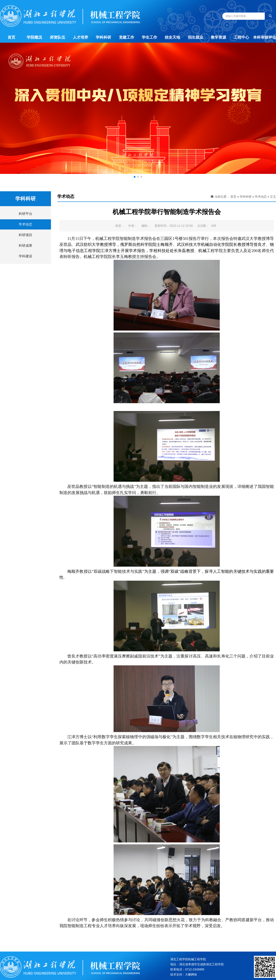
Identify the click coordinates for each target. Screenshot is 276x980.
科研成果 (25, 246)
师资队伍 (58, 37)
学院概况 (34, 37)
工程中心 (241, 37)
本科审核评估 (265, 37)
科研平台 (25, 214)
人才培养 (80, 37)
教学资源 (218, 37)
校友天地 (172, 37)
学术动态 (25, 224)
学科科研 (103, 37)
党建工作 (127, 37)
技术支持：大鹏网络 (184, 974)
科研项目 (25, 235)
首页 (11, 37)
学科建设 (25, 256)
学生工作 (149, 37)
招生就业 (196, 37)
